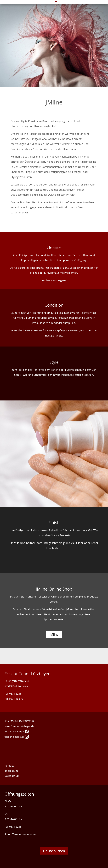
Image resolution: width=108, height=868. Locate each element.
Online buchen (54, 851)
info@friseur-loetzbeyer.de (19, 721)
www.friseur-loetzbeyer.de (19, 726)
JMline (54, 634)
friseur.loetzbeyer (17, 731)
